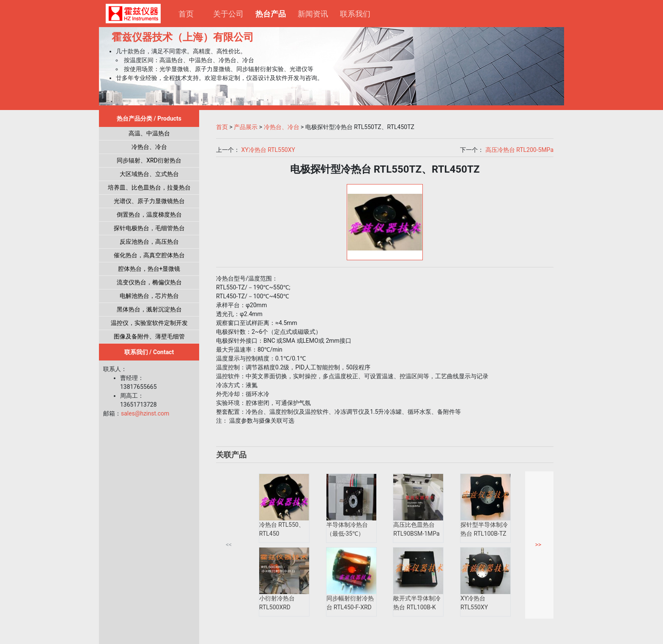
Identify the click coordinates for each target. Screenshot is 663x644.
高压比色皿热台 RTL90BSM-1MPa (416, 529)
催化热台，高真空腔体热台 (149, 255)
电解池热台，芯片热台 (149, 296)
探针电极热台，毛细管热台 (149, 228)
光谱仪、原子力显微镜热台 (149, 201)
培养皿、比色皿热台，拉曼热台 (149, 187)
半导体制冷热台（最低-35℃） (347, 529)
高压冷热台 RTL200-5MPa (519, 150)
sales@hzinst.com (145, 413)
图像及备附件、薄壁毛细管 (149, 336)
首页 (186, 14)
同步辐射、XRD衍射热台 (149, 160)
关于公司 (228, 14)
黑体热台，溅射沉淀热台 (149, 309)
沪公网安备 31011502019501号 (338, 636)
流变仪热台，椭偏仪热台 (149, 282)
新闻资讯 (313, 14)
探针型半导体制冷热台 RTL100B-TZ (484, 529)
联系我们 (355, 14)
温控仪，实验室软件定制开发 (149, 323)
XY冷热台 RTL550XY (268, 150)
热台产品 (274, 13)
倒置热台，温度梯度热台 (149, 215)
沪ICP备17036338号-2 (258, 636)
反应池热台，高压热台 (149, 242)
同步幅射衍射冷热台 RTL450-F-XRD (350, 603)
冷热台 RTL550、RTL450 (282, 529)
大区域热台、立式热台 (149, 174)
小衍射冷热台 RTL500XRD (277, 603)
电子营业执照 (411, 636)
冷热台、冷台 (149, 147)
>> (538, 545)
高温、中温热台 (149, 133)
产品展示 (246, 127)
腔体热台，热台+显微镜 (149, 269)
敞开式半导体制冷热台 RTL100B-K (417, 603)
